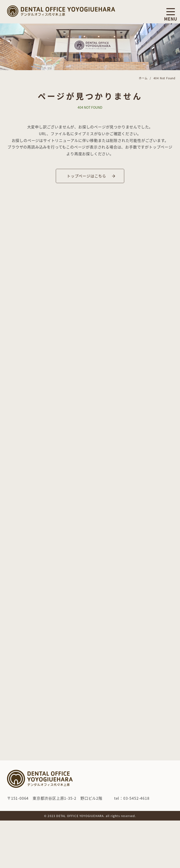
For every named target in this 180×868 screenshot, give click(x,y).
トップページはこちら (86, 176)
